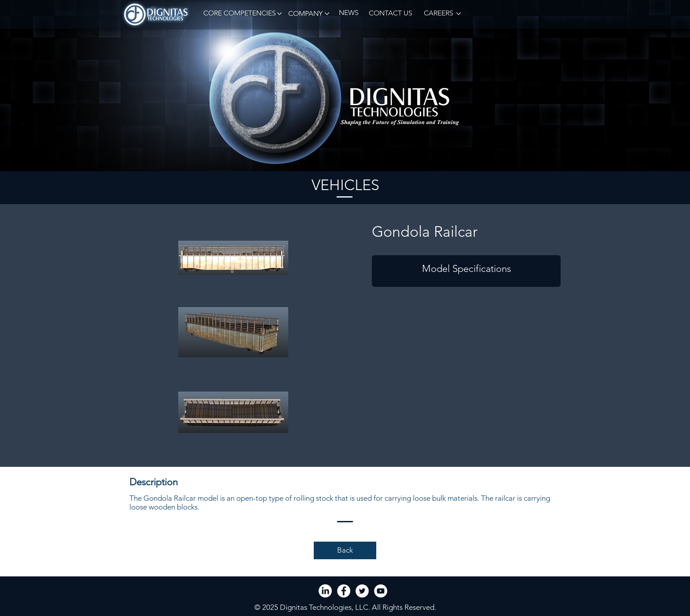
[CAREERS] (438, 13)
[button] (238, 13)
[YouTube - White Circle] (381, 591)
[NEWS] (349, 13)
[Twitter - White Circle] (362, 591)
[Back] (345, 550)
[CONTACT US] (390, 13)
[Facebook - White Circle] (344, 591)
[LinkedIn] (325, 591)
